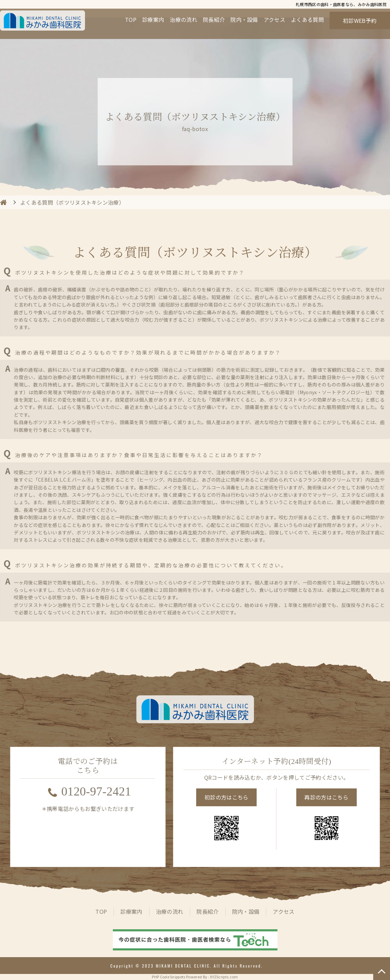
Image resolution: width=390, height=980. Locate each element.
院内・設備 (244, 19)
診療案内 (153, 19)
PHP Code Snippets (168, 977)
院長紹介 (214, 19)
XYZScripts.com (224, 977)
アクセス (274, 19)
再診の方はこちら (326, 797)
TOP (131, 19)
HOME (3, 202)
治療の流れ (183, 19)
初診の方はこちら (227, 797)
